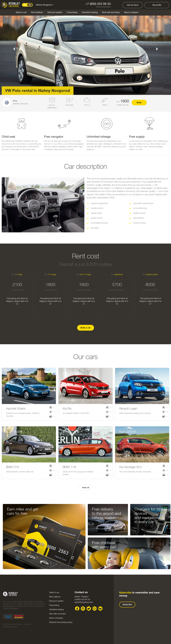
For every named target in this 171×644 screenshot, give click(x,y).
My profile (157, 5)
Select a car (21, 13)
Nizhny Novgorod (45, 5)
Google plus (95, 609)
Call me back (133, 5)
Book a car (86, 328)
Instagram (83, 609)
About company (131, 13)
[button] (13, 47)
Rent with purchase (111, 13)
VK (100, 609)
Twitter (89, 609)
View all (86, 488)
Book (139, 103)
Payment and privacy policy (61, 622)
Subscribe (127, 605)
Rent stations (37, 13)
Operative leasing (90, 13)
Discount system (55, 13)
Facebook (77, 609)
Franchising (72, 13)
